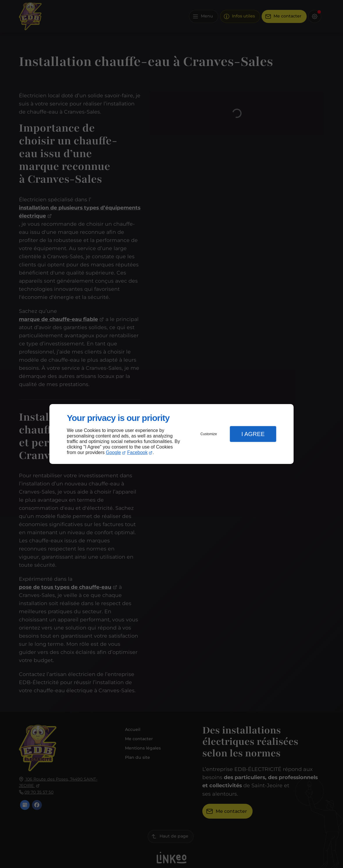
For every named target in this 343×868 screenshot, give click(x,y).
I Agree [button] (253, 434)
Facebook (137, 452)
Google (113, 452)
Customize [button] (209, 434)
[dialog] (172, 434)
